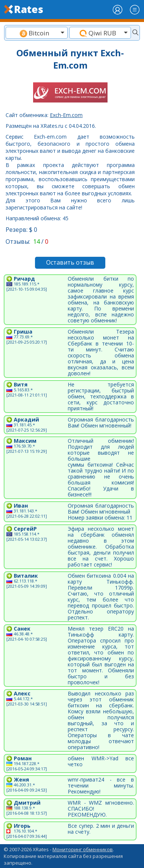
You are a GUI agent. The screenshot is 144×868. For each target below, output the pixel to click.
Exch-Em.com (66, 115)
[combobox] (37, 33)
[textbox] (37, 33)
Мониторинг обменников (83, 849)
